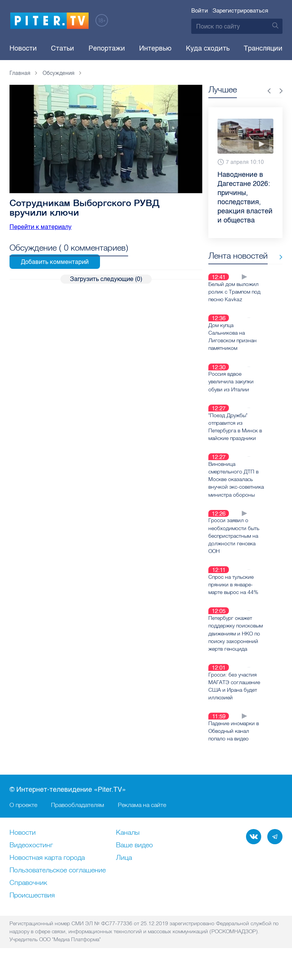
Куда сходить (208, 48)
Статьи (63, 48)
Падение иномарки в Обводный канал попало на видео (234, 747)
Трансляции (263, 48)
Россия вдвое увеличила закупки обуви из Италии (231, 391)
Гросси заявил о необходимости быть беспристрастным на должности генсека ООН (234, 553)
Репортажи (107, 48)
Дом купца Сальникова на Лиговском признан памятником (232, 346)
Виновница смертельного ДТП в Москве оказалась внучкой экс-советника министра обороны (233, 492)
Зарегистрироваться (240, 11)
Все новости (232, 269)
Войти (200, 11)
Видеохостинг (31, 861)
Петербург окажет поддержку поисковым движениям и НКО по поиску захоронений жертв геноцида (236, 650)
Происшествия (32, 912)
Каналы (128, 849)
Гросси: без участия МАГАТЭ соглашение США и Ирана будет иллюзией (234, 702)
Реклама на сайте (142, 821)
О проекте (23, 821)
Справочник (28, 899)
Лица (124, 874)
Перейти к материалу (40, 227)
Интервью (155, 48)
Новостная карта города (47, 874)
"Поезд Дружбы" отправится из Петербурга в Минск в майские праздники (235, 436)
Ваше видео (134, 861)
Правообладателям (78, 821)
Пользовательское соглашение (58, 886)
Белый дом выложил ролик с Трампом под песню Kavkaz (234, 302)
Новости (23, 48)
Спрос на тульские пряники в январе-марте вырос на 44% (233, 601)
